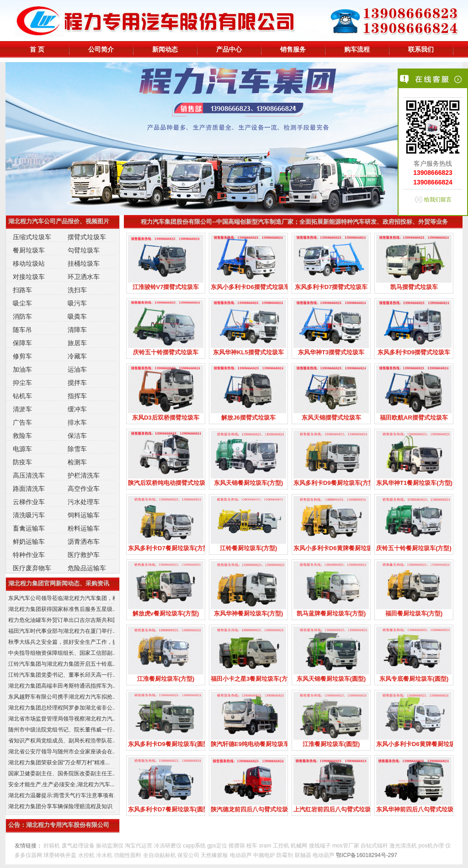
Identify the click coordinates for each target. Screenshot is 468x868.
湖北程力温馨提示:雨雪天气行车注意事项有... (61, 795)
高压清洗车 (29, 475)
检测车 (77, 462)
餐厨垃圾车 (29, 250)
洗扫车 (77, 290)
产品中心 (229, 49)
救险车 (22, 436)
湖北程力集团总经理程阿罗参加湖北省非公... (61, 708)
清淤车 (22, 409)
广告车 (22, 422)
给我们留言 (438, 200)
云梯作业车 (29, 502)
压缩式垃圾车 (32, 237)
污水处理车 (84, 502)
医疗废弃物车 (32, 568)
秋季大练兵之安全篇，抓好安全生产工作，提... (61, 642)
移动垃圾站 (29, 263)
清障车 (77, 330)
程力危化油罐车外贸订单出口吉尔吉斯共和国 (61, 620)
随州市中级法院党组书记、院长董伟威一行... (61, 730)
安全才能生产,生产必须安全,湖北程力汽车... (61, 784)
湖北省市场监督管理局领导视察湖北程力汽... (61, 719)
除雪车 (77, 449)
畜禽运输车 (29, 528)
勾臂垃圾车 (84, 250)
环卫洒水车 (84, 277)
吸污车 (77, 303)
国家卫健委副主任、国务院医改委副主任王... (61, 773)
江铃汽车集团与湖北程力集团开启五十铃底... (61, 664)
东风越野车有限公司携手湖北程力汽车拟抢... (61, 697)
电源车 (22, 449)
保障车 (22, 343)
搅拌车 (77, 383)
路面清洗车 (29, 489)
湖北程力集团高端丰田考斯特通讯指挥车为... (61, 686)
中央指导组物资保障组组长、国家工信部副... (61, 653)
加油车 (22, 369)
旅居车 (77, 343)
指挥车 (77, 396)
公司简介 (101, 49)
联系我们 (421, 49)
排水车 (77, 422)
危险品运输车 (87, 568)
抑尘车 (22, 383)
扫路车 (22, 290)
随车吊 (22, 330)
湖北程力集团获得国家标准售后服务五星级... (61, 609)
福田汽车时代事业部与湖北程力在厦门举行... (61, 631)
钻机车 (22, 396)
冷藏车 (77, 356)
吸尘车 (22, 303)
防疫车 (22, 462)
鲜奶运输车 (29, 542)
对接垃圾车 (29, 277)
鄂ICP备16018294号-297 (366, 855)
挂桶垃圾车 (84, 263)
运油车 (77, 369)
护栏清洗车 (84, 475)
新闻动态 (165, 49)
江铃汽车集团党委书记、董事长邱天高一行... (61, 675)
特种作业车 (29, 555)
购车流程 (357, 49)
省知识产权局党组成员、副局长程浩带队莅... (61, 741)
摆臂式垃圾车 (87, 237)
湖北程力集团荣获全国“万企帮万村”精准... (59, 763)
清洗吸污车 (29, 515)
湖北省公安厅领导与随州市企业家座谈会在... (61, 752)
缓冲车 (77, 409)
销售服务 (293, 49)
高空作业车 (84, 489)
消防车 (22, 316)
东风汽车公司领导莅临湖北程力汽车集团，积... (61, 598)
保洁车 (77, 436)
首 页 (37, 49)
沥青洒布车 (84, 542)
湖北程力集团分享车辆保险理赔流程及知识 (60, 806)
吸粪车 (77, 316)
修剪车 (22, 356)
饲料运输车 (84, 515)
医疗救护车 (84, 555)
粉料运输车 (84, 528)
